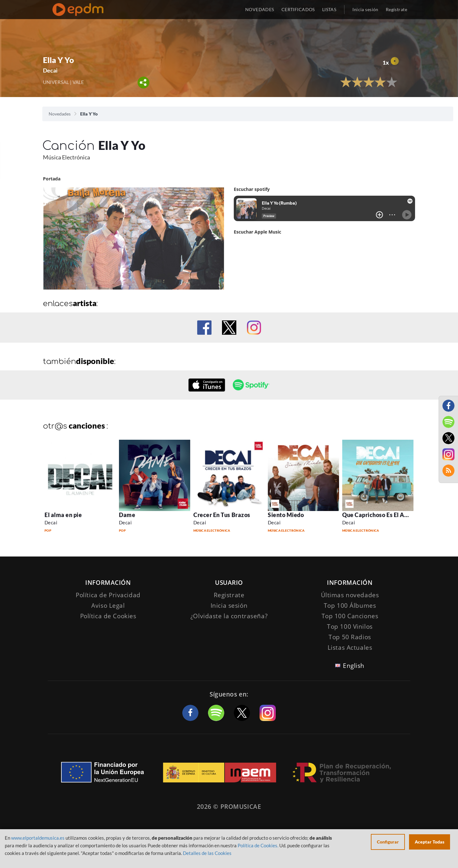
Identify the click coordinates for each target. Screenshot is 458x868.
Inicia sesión (365, 9)
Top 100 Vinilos (350, 626)
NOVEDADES (260, 9)
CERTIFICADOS (298, 9)
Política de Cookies (108, 616)
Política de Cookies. (258, 845)
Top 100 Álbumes (350, 605)
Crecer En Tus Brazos (222, 515)
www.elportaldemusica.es (38, 838)
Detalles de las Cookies (207, 853)
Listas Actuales (350, 647)
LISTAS (329, 9)
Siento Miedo (286, 515)
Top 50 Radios (350, 637)
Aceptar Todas (430, 842)
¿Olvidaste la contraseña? (229, 616)
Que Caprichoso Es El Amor (379, 515)
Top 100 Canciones (350, 616)
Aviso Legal (108, 605)
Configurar (388, 842)
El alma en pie (63, 515)
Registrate (229, 595)
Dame (127, 515)
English (354, 666)
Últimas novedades (350, 595)
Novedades (60, 114)
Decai (50, 70)
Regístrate (396, 9)
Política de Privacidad (108, 595)
